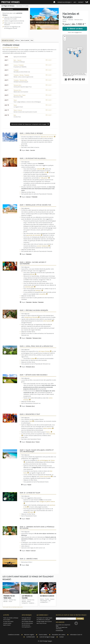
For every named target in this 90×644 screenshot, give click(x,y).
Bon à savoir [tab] (25, 40)
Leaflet (64, 73)
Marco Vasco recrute (41, 623)
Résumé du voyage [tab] (8, 40)
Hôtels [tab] (17, 40)
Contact (81, 2)
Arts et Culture (7, 620)
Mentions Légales (29, 635)
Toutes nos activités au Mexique (11, 618)
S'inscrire (80, 618)
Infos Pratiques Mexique (27, 621)
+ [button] (65, 37)
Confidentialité (31, 637)
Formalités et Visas (26, 620)
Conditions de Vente (14, 635)
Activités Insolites (7, 623)
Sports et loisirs (7, 625)
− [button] (65, 39)
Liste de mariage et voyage (47, 637)
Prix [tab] (32, 40)
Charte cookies (43, 635)
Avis (75, 2)
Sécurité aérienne (26, 625)
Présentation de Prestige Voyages (44, 618)
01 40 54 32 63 (76, 79)
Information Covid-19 (76, 635)
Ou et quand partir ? (26, 627)
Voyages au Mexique (64, 2)
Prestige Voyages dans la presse (44, 621)
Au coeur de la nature (8, 621)
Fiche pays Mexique (26, 618)
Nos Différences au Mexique (43, 620)
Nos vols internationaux (27, 623)
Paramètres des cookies (59, 635)
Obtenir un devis (75, 29)
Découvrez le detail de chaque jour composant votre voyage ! (30, 124)
